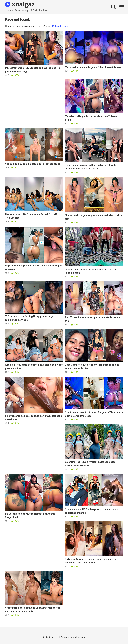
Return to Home (61, 26)
